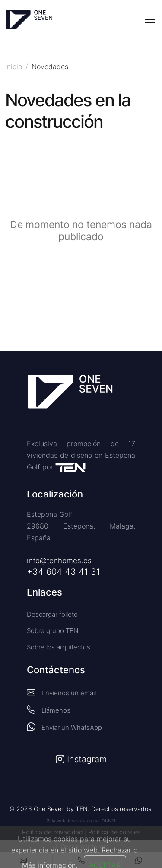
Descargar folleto (52, 614)
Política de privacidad (52, 832)
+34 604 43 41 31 (64, 572)
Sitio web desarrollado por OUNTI (81, 820)
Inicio (14, 67)
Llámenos (49, 710)
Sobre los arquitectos (59, 647)
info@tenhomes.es (59, 561)
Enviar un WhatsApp (64, 727)
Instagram (81, 759)
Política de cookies (114, 832)
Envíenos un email (61, 692)
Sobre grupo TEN (52, 631)
